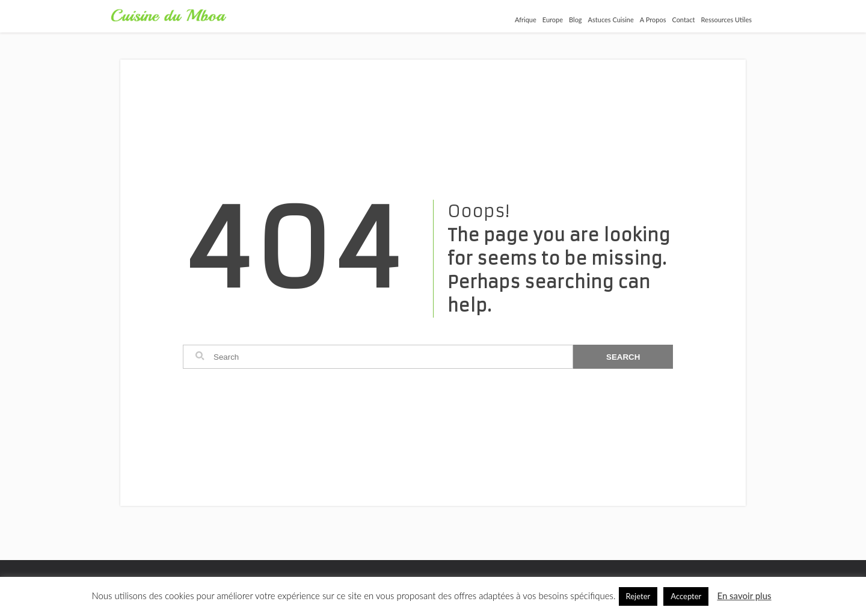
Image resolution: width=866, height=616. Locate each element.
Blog (576, 20)
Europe (553, 20)
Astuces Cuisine (611, 20)
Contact (683, 20)
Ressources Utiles (726, 20)
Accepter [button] (686, 596)
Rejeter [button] (638, 596)
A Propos (653, 20)
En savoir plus (744, 596)
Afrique (526, 20)
